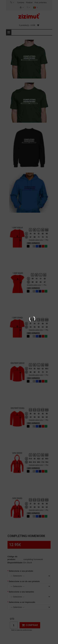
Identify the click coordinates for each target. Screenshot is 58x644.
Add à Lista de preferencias (22, 630)
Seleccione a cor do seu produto (24, 581)
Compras (21, 2)
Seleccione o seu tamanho (21, 592)
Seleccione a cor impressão (22, 602)
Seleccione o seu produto (21, 571)
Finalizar (29, 2)
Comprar (30, 625)
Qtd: (12, 619)
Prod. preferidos (41, 2)
